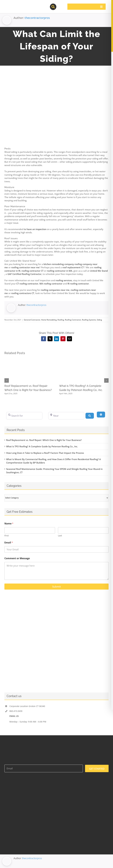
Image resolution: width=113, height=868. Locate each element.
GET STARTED (97, 769)
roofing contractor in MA (60, 271)
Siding (99, 320)
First (7, 536)
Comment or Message (17, 558)
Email (9, 543)
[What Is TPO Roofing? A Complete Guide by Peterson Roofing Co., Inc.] (84, 359)
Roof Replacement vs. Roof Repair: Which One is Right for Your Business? (44, 440)
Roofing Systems (89, 320)
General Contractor (32, 320)
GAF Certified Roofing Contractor (24, 274)
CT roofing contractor (27, 284)
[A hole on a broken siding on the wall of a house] (56, 110)
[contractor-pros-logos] (20, 5)
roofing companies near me (55, 290)
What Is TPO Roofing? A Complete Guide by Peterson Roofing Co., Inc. (42, 446)
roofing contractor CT (32, 271)
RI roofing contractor (78, 284)
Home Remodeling (49, 320)
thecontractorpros (37, 18)
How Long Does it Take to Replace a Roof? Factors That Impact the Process (45, 453)
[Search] (90, 416)
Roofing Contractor (73, 320)
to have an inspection (35, 229)
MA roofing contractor (51, 284)
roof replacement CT (73, 267)
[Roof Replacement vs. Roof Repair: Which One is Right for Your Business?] (29, 359)
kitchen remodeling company (59, 264)
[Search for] (24, 416)
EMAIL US (14, 716)
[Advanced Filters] (101, 415)
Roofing (61, 320)
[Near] (66, 416)
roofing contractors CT (23, 293)
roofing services (64, 280)
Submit (56, 587)
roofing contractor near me (25, 267)
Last (60, 536)
